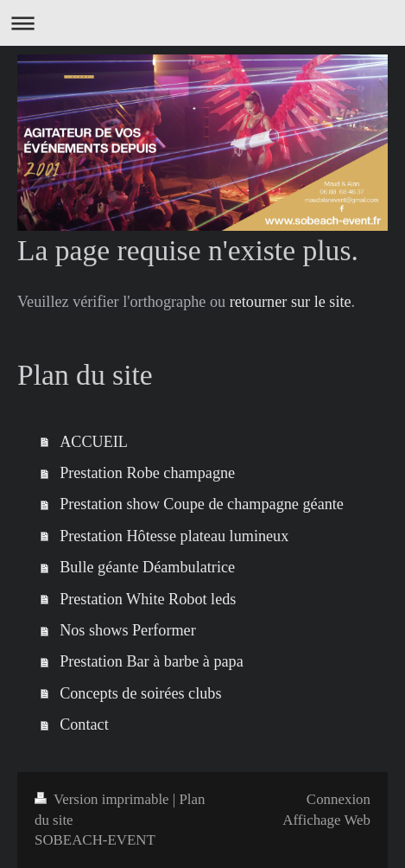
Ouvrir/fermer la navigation (202, 23)
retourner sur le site (291, 302)
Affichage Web (326, 820)
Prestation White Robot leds (148, 599)
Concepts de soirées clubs (140, 693)
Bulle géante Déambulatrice (147, 567)
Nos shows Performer (128, 630)
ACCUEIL (94, 442)
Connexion (339, 799)
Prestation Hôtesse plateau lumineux (174, 536)
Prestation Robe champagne (147, 473)
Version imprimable (104, 799)
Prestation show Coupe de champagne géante (202, 504)
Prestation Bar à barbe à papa (152, 661)
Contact (84, 724)
